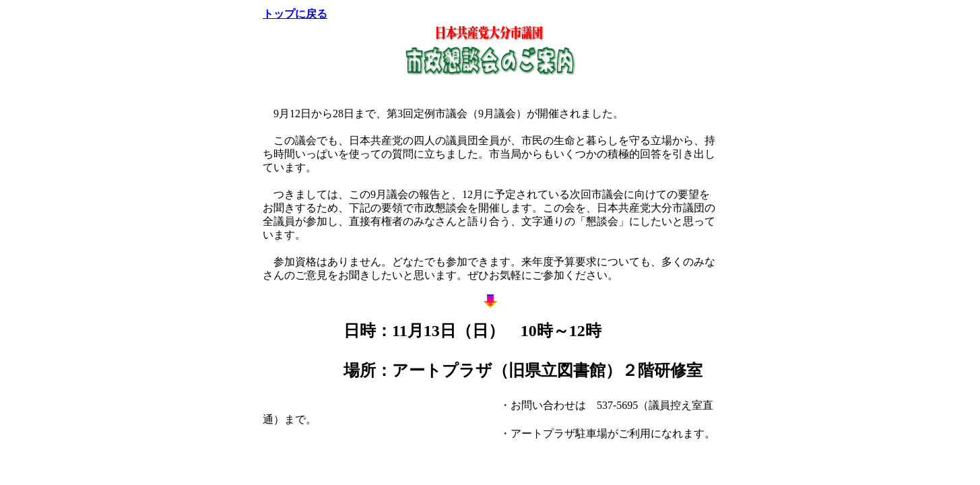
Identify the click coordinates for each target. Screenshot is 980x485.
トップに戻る (295, 14)
